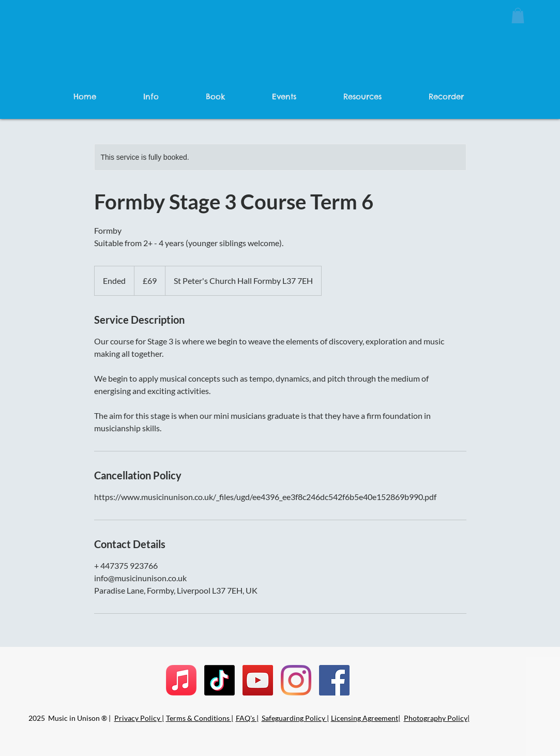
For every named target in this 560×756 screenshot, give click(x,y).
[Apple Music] (181, 680)
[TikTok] (220, 680)
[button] (518, 16)
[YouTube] (258, 680)
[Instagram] (296, 680)
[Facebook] (334, 680)
